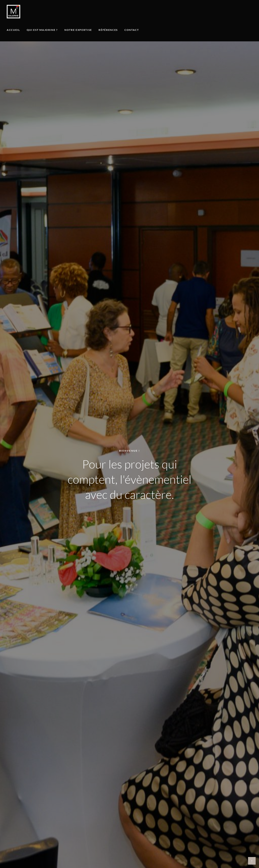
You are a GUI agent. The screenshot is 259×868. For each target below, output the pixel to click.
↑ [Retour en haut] (252, 861)
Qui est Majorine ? (42, 30)
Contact (132, 30)
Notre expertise (78, 30)
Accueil (13, 30)
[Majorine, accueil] (13, 12)
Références (108, 30)
